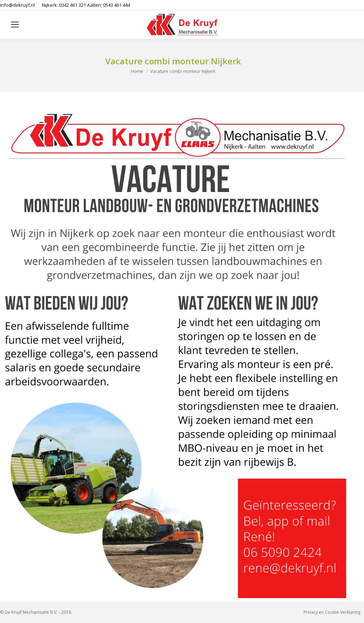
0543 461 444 (117, 5)
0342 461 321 (73, 5)
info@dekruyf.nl (17, 5)
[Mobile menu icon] (15, 25)
